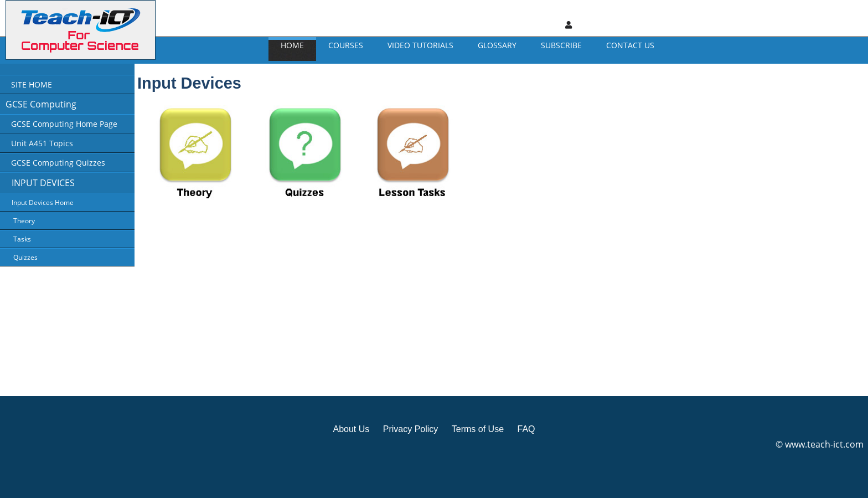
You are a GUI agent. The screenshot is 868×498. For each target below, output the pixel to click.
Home (292, 45)
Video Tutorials (420, 45)
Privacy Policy (411, 429)
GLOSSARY (497, 45)
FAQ (526, 429)
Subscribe (561, 45)
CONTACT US (630, 45)
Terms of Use (478, 429)
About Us (351, 429)
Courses (346, 45)
